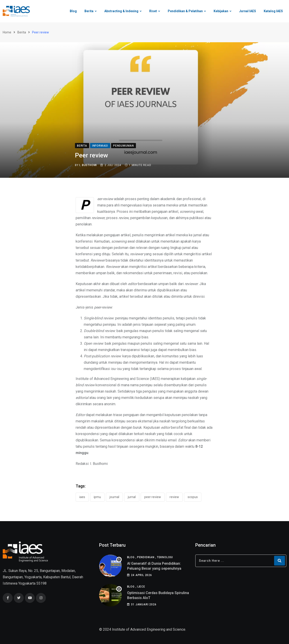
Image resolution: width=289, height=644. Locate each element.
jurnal (132, 497)
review (174, 497)
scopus (193, 497)
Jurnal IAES (248, 11)
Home (7, 32)
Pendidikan (146, 557)
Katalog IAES (273, 11)
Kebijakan (221, 11)
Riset (153, 11)
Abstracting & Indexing (121, 11)
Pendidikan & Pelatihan (185, 11)
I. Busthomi (88, 165)
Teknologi (165, 557)
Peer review (153, 497)
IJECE (141, 587)
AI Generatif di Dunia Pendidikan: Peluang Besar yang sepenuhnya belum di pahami (154, 569)
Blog (73, 11)
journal (114, 497)
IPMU (97, 497)
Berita (89, 11)
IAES (82, 497)
